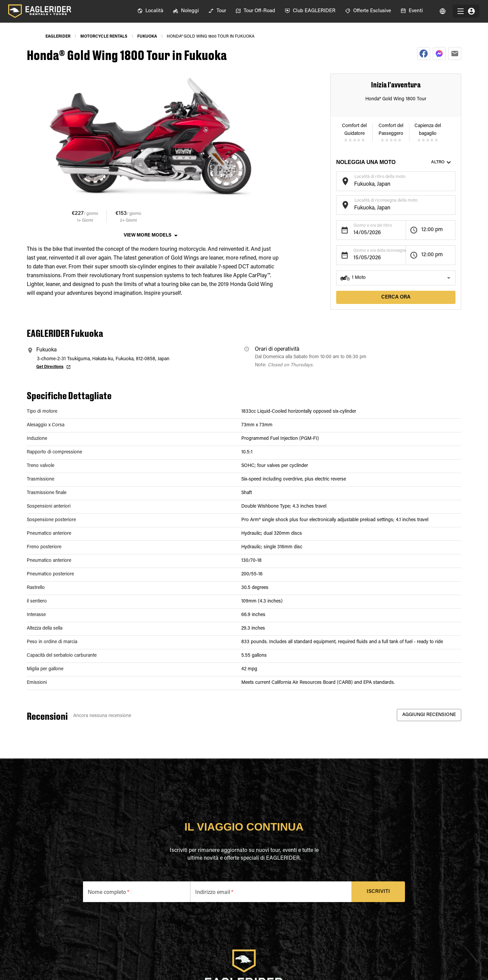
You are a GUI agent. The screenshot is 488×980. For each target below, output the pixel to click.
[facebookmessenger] (439, 54)
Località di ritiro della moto (380, 177)
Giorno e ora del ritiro (373, 226)
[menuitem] (150, 11)
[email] (455, 54)
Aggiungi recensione (429, 715)
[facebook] (424, 54)
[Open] (452, 180)
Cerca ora (396, 297)
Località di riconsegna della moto (386, 200)
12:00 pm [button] (432, 230)
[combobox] (391, 185)
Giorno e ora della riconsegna (380, 251)
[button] (396, 278)
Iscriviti (378, 892)
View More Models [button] (148, 236)
